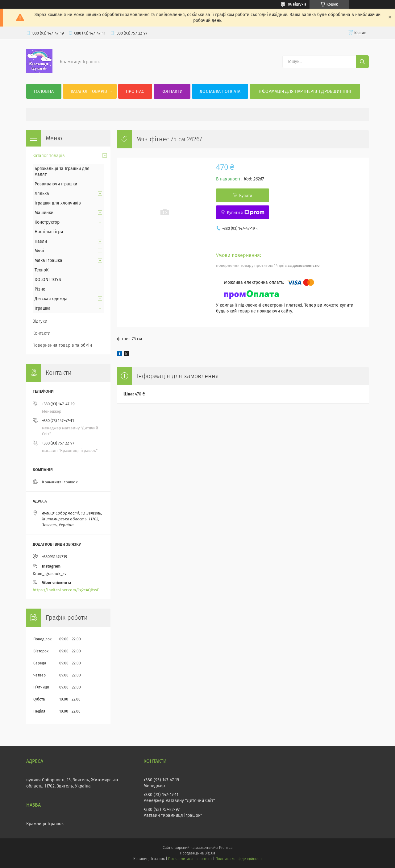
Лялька (42, 194)
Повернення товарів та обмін (62, 345)
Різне (40, 289)
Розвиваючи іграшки (56, 184)
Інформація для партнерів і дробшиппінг (305, 91)
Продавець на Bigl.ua (197, 853)
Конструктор (47, 222)
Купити (246, 195)
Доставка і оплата (220, 91)
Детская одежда (51, 299)
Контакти (172, 91)
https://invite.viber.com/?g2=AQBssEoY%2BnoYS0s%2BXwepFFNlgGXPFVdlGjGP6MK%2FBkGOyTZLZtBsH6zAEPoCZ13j (68, 590)
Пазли (41, 241)
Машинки (44, 213)
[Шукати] (362, 62)
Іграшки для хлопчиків (58, 203)
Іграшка (43, 308)
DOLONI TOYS (48, 280)
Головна (44, 91)
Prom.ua (226, 848)
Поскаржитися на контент (190, 859)
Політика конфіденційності (239, 859)
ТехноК (42, 270)
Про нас (135, 91)
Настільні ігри (49, 232)
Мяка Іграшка (48, 260)
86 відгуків (297, 4)
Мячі (39, 251)
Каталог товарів (89, 91)
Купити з (245, 213)
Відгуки (40, 321)
